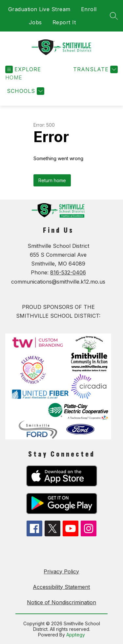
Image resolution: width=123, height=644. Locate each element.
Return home (52, 180)
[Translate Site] (95, 69)
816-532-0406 (68, 272)
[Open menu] (23, 69)
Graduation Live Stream (39, 9)
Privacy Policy (61, 571)
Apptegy (76, 635)
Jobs (35, 22)
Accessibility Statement (61, 587)
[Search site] (114, 16)
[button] (14, 78)
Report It (64, 22)
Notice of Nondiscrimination (61, 602)
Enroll (89, 9)
